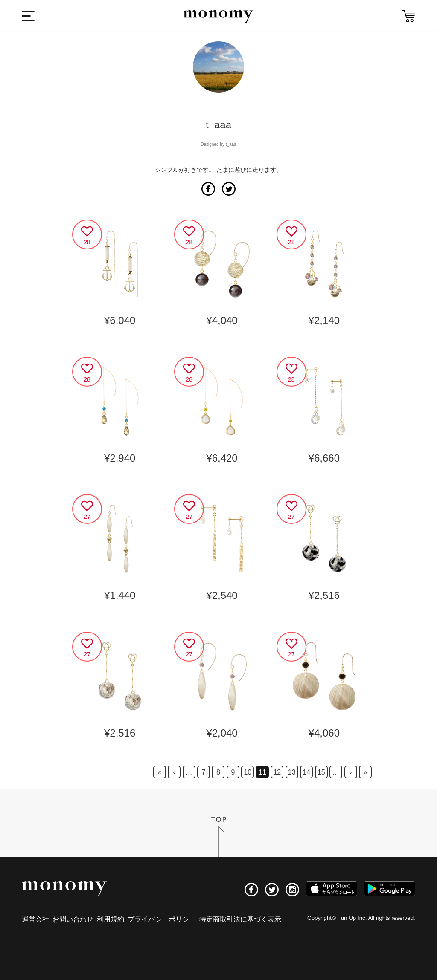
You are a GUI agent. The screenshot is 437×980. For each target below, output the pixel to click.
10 (248, 772)
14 (306, 772)
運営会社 (35, 919)
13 (292, 772)
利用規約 (111, 919)
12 (277, 772)
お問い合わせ (73, 919)
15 (321, 772)
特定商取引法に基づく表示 (240, 919)
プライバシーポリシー (162, 919)
